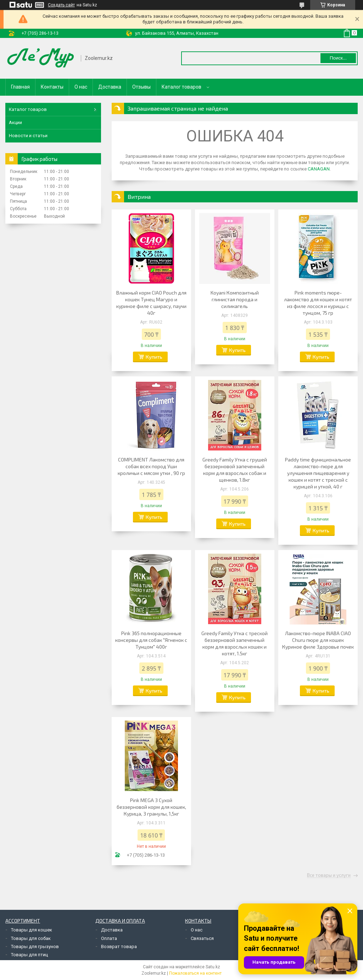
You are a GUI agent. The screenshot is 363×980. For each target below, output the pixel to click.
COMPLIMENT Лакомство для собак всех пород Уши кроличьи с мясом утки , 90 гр (151, 466)
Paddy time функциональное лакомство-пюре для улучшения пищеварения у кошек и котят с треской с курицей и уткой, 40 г (318, 473)
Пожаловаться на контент (195, 973)
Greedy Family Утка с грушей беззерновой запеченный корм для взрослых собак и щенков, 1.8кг (235, 470)
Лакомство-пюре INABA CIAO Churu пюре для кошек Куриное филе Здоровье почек (318, 640)
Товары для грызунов (35, 947)
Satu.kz (213, 967)
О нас (81, 87)
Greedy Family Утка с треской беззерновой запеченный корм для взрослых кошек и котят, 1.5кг (234, 643)
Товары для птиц (29, 955)
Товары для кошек (32, 930)
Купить (154, 357)
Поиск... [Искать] (338, 58)
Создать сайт (61, 5)
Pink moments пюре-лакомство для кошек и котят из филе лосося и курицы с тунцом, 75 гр (318, 303)
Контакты (52, 87)
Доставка (110, 87)
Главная (20, 87)
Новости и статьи (28, 136)
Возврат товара (119, 947)
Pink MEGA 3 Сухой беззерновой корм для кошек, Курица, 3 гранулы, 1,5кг (151, 807)
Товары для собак (31, 938)
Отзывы (141, 87)
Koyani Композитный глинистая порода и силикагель (235, 299)
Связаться (202, 938)
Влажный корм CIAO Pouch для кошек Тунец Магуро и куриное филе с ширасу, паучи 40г (151, 303)
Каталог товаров (181, 87)
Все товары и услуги (329, 875)
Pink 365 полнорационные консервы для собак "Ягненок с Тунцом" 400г (151, 640)
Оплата (109, 938)
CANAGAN (319, 169)
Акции (15, 122)
